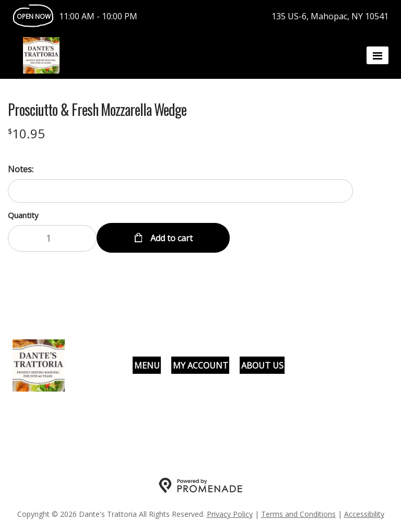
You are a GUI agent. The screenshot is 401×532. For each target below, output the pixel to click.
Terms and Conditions (298, 514)
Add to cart (170, 238)
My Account (200, 365)
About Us (262, 365)
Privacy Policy (230, 514)
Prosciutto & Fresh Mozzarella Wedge (97, 110)
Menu (147, 365)
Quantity (23, 215)
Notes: (21, 169)
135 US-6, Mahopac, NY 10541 (330, 16)
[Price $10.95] (26, 133)
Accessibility (364, 514)
